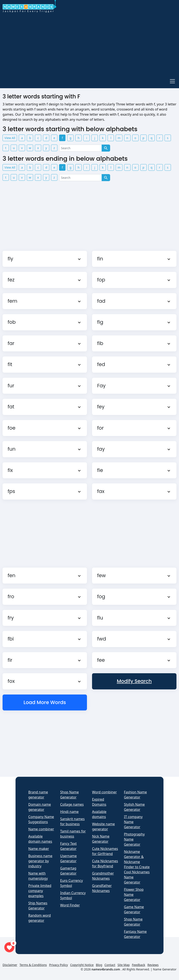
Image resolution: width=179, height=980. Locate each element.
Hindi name (69, 812)
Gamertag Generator (68, 871)
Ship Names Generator (38, 906)
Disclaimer (10, 965)
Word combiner (104, 792)
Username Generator (68, 858)
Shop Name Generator (69, 795)
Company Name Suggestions (41, 819)
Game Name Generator (134, 909)
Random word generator (40, 918)
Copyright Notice (82, 965)
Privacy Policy (58, 965)
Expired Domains (99, 802)
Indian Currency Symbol (73, 895)
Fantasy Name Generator (135, 934)
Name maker (39, 849)
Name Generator (165, 969)
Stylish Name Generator (134, 807)
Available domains (99, 814)
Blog (99, 965)
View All (10, 138)
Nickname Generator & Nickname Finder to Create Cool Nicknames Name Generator (137, 867)
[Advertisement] (89, 44)
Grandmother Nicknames (103, 876)
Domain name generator (40, 807)
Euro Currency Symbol (72, 883)
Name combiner (41, 829)
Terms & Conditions (33, 965)
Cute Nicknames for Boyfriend (105, 864)
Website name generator (103, 827)
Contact (110, 965)
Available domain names (40, 839)
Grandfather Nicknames (102, 888)
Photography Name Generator (134, 839)
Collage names (72, 804)
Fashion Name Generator (135, 795)
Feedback (139, 965)
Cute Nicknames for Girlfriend (105, 851)
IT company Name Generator (133, 822)
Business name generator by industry (40, 861)
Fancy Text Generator (68, 846)
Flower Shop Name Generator (134, 895)
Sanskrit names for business (72, 821)
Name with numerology (38, 876)
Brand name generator (38, 795)
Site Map (124, 965)
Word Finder (70, 905)
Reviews (153, 965)
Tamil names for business (73, 834)
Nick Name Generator (101, 839)
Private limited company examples (40, 891)
